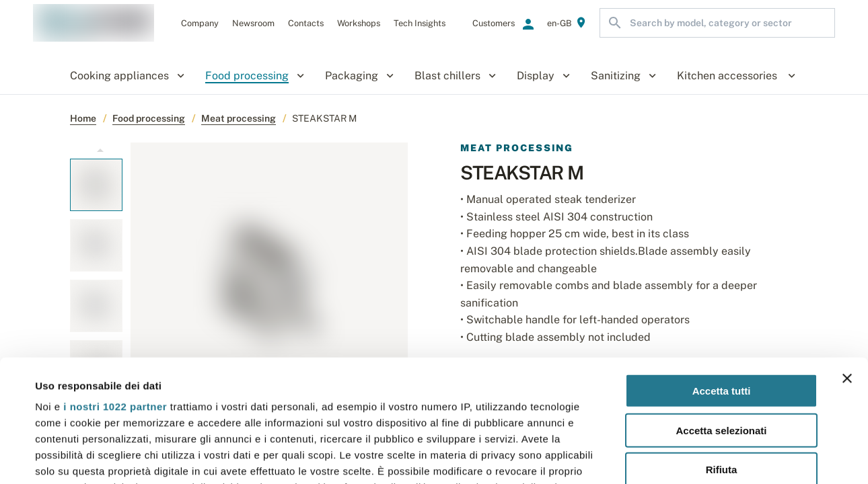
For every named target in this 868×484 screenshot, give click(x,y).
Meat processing (239, 118)
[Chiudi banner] (847, 264)
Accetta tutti (722, 277)
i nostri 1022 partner (115, 292)
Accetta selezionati (721, 316)
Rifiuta (722, 355)
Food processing (149, 118)
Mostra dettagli (567, 457)
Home (83, 118)
